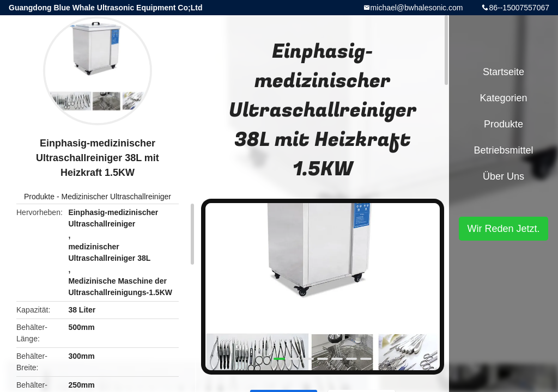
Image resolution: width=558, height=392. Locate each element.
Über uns (504, 176)
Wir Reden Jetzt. (503, 229)
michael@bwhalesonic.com (417, 8)
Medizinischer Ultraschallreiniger (116, 197)
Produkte (39, 197)
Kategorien (503, 98)
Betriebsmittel (503, 150)
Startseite (504, 72)
